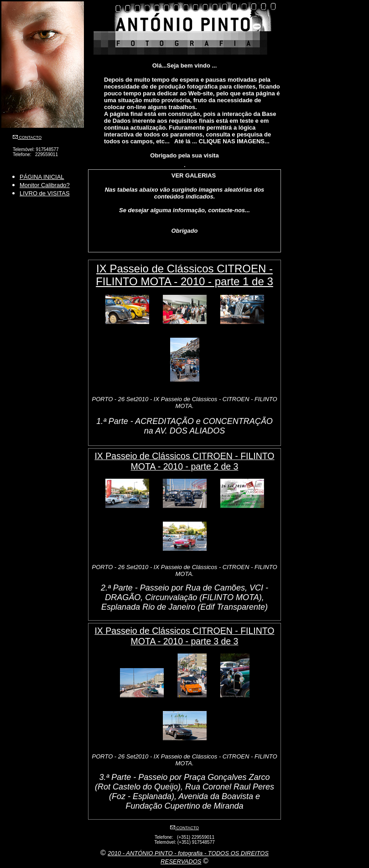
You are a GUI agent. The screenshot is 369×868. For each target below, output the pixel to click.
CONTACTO (30, 137)
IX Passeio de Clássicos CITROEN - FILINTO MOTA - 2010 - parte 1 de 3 (184, 275)
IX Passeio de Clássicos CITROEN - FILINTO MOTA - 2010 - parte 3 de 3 (184, 636)
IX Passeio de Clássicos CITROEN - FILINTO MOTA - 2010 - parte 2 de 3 (184, 461)
